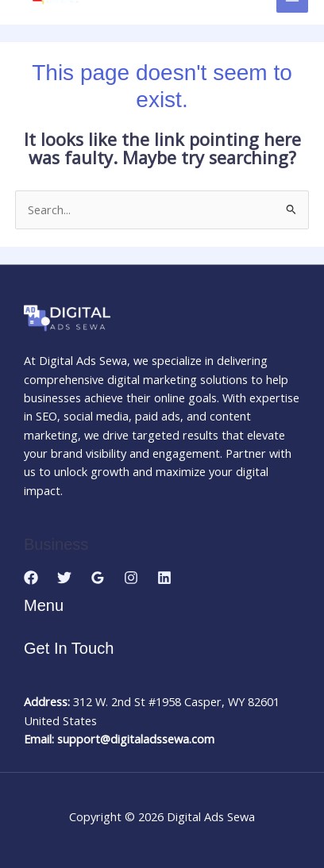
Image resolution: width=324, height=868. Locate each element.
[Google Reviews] (98, 578)
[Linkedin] (164, 578)
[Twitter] (64, 578)
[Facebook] (31, 578)
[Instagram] (131, 578)
